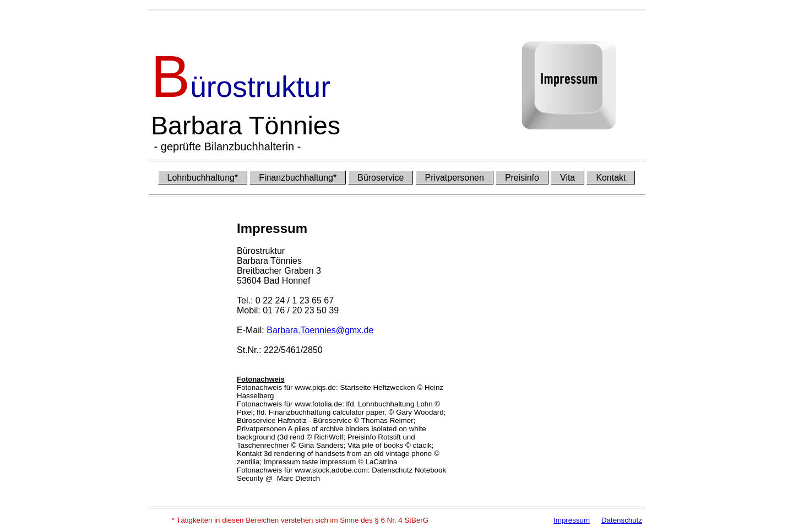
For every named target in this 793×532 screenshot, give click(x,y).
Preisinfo (522, 178)
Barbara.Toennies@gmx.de (320, 330)
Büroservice (381, 178)
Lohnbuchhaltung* (203, 178)
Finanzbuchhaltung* (298, 178)
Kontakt (611, 178)
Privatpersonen (455, 178)
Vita (567, 178)
